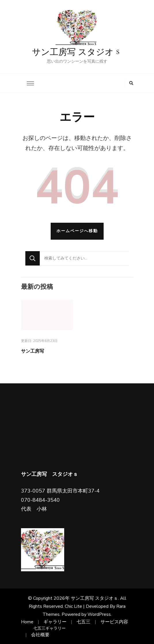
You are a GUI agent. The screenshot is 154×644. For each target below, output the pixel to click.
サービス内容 (114, 622)
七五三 (83, 622)
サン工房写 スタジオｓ (77, 52)
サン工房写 (33, 351)
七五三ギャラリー (50, 628)
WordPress (99, 614)
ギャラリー (55, 622)
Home (27, 622)
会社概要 (40, 635)
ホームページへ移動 (77, 231)
